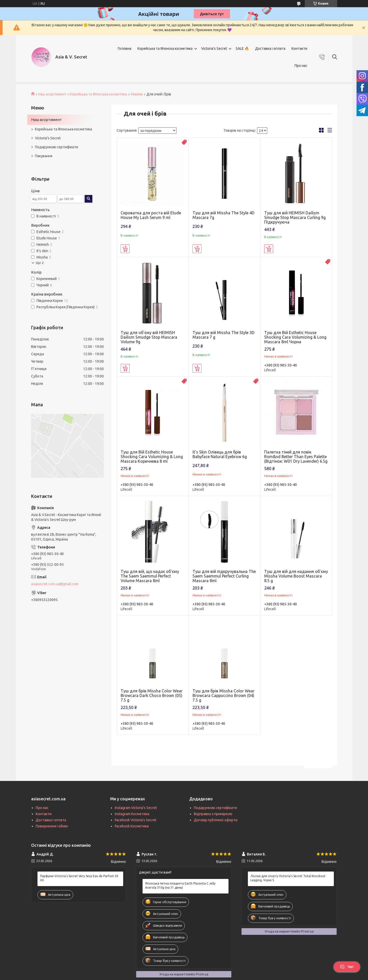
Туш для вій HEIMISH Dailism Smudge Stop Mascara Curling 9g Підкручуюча (295, 217)
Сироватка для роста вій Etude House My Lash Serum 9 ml (151, 215)
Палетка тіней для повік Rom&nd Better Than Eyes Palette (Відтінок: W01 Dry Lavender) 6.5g (296, 457)
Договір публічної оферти (216, 820)
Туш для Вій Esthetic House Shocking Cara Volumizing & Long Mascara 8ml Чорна (295, 337)
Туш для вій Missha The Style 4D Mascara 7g (224, 215)
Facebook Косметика (132, 826)
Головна (125, 48)
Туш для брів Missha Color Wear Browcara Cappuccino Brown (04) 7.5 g (224, 695)
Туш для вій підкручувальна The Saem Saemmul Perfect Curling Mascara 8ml (224, 576)
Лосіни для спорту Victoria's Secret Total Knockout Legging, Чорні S (288, 878)
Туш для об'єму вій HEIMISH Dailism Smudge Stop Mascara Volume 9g (149, 337)
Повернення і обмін (52, 826)
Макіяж (137, 94)
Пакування (44, 156)
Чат (347, 967)
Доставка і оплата (270, 48)
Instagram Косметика (132, 814)
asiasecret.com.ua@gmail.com (55, 584)
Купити (125, 249)
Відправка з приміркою (213, 814)
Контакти (299, 48)
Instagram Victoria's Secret (136, 808)
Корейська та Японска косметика (165, 48)
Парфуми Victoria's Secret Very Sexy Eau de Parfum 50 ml (79, 878)
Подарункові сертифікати (56, 147)
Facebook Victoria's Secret (136, 820)
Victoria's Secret (214, 48)
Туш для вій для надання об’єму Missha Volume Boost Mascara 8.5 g (296, 576)
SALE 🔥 (242, 48)
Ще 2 (40, 263)
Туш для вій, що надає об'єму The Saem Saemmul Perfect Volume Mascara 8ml (150, 576)
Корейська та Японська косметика (98, 94)
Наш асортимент (52, 94)
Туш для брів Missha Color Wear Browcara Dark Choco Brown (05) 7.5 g (152, 695)
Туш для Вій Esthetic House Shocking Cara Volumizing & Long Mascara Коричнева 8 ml (152, 457)
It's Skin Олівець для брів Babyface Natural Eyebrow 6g (220, 454)
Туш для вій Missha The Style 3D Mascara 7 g (224, 335)
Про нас (301, 66)
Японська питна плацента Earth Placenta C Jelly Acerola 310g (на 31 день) (180, 885)
